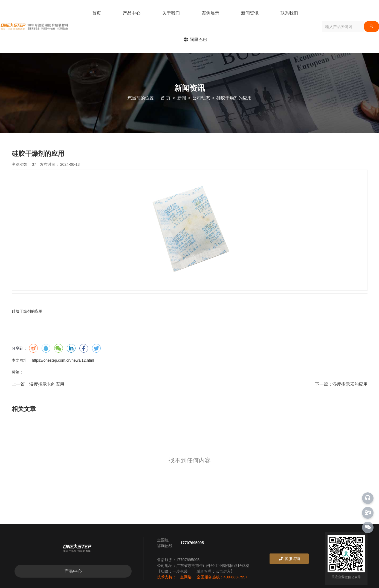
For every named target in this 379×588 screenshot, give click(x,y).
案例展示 (210, 13)
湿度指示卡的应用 (47, 384)
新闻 (182, 98)
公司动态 (201, 98)
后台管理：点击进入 (213, 571)
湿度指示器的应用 (350, 384)
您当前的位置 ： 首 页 (150, 98)
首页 (97, 13)
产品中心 (132, 13)
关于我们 (171, 13)
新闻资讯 (250, 13)
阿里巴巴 (195, 40)
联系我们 (289, 13)
